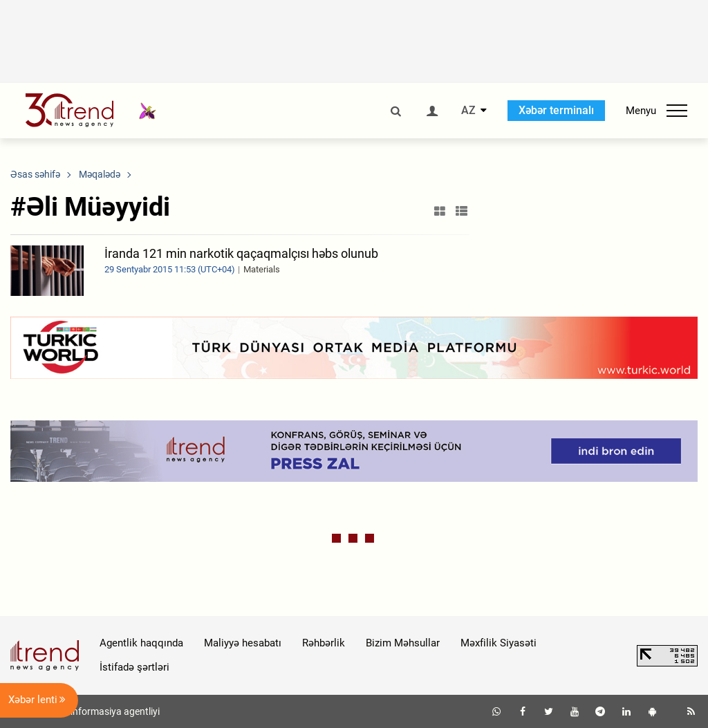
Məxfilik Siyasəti (499, 643)
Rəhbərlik (324, 643)
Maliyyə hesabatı (243, 643)
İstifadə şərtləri (134, 667)
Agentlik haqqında (141, 643)
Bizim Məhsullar (403, 643)
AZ (468, 111)
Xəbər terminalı (556, 110)
